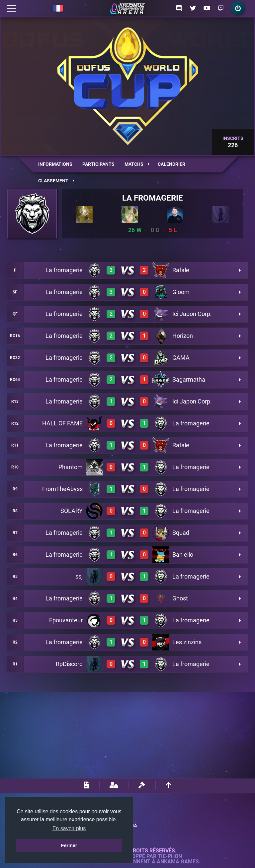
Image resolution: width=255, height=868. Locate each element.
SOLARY (72, 511)
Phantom (71, 467)
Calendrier (171, 164)
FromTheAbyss (62, 489)
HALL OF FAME (62, 423)
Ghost (180, 598)
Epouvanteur (66, 620)
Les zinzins (187, 642)
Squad (181, 533)
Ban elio (183, 555)
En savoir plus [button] (69, 828)
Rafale (181, 270)
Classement (56, 181)
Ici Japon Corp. (192, 314)
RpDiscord (69, 664)
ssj (79, 576)
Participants (98, 164)
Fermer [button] (69, 845)
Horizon (183, 336)
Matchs (137, 164)
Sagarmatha (189, 379)
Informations (55, 164)
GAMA (181, 358)
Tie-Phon (170, 856)
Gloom (181, 292)
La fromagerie (153, 198)
